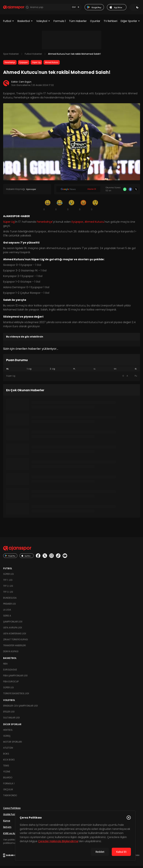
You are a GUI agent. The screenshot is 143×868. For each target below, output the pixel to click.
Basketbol (25, 23)
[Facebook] (130, 191)
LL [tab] (95, 371)
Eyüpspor (24, 64)
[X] (136, 191)
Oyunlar (95, 23)
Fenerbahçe (10, 64)
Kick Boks (9, 762)
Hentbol (8, 732)
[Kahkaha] (60, 207)
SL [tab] (7, 371)
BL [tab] (136, 371)
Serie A (7, 618)
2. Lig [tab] (52, 371)
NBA (5, 666)
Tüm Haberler (78, 23)
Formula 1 (60, 23)
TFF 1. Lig (8, 582)
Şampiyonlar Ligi (13, 624)
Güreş (7, 738)
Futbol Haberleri (33, 56)
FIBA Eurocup (11, 684)
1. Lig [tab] (29, 371)
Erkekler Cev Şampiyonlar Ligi (20, 708)
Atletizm (8, 750)
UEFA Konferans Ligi (15, 636)
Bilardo (8, 780)
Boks (6, 756)
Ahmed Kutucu (52, 64)
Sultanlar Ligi (11, 720)
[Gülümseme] (48, 207)
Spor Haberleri (11, 56)
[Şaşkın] (95, 207)
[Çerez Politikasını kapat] (129, 818)
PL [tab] (74, 371)
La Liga (7, 612)
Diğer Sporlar (130, 23)
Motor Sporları (13, 744)
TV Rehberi (110, 23)
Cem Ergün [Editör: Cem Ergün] (25, 84)
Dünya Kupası (11, 653)
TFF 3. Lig (8, 594)
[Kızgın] (83, 207)
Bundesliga (10, 600)
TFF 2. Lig (8, 588)
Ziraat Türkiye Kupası (16, 642)
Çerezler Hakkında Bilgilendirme (58, 841)
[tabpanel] (72, 378)
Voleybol (43, 23)
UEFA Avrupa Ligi (13, 630)
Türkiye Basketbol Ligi (16, 695)
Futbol (9, 23)
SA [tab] (115, 371)
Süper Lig (36, 64)
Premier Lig (9, 606)
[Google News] (78, 191)
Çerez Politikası (12, 810)
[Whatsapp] (125, 191)
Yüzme (7, 774)
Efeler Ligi (9, 714)
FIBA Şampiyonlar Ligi (15, 678)
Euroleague (10, 672)
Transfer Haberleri (15, 647)
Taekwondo (10, 797)
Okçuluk (8, 791)
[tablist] (72, 371)
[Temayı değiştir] (135, 8)
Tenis (6, 768)
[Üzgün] (72, 207)
